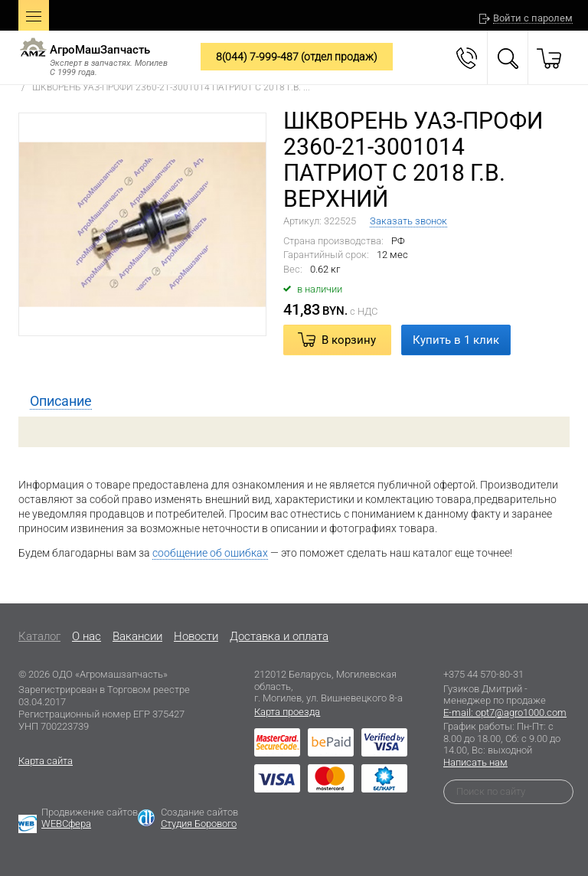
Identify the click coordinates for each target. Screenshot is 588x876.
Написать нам (475, 762)
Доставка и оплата (279, 636)
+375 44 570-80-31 (483, 674)
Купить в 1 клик (456, 340)
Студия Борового (199, 824)
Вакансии (137, 636)
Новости (196, 636)
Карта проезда (287, 712)
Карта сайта (46, 761)
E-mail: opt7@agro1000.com (505, 713)
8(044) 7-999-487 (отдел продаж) (297, 57)
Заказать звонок (408, 221)
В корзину (349, 340)
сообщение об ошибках (210, 553)
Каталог (39, 636)
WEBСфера (66, 824)
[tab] (61, 401)
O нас (87, 636)
